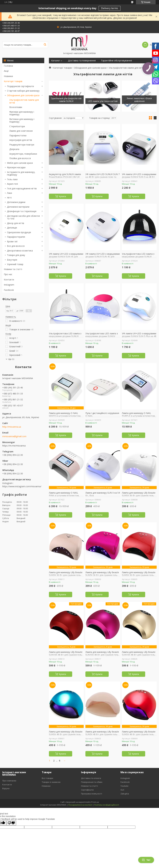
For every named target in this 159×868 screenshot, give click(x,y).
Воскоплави (16, 107)
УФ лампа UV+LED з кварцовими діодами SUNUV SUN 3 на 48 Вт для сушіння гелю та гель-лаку (139, 177)
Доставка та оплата (91, 778)
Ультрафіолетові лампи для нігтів (24, 101)
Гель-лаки (12, 179)
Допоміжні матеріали (18, 207)
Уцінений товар (15, 264)
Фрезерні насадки (16, 167)
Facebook (9, 290)
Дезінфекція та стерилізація (22, 211)
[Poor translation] (11, 823)
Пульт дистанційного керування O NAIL (102, 414)
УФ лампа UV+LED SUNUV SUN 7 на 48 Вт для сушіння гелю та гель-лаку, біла (102, 177)
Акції (6, 71)
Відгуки (6, 788)
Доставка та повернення (82, 60)
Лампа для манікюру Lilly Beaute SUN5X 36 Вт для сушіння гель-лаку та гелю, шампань (66, 575)
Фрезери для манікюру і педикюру (22, 113)
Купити (62, 196)
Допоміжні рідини (16, 202)
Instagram (9, 285)
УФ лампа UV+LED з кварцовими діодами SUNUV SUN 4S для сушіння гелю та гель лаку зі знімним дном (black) (103, 258)
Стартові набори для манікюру (23, 91)
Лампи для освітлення (21, 131)
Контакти (9, 280)
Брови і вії (12, 241)
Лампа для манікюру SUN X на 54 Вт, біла (103, 494)
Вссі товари (47, 778)
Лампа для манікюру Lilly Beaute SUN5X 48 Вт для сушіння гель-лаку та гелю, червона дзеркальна (139, 736)
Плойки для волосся (20, 158)
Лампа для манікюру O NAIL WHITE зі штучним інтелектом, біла (65, 416)
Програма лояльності (92, 794)
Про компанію (9, 781)
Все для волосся (16, 246)
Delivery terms (110, 8)
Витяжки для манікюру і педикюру (22, 120)
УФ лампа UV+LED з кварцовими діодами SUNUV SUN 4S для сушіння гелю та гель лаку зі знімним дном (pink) (66, 258)
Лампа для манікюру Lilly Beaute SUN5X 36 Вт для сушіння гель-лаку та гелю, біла (139, 496)
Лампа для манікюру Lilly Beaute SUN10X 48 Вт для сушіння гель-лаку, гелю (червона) (66, 655)
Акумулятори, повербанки (23, 154)
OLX (122, 790)
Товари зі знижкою (51, 782)
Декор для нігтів (16, 223)
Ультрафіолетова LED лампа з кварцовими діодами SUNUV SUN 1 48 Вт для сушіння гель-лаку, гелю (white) (65, 338)
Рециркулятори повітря (22, 145)
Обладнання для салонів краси (23, 95)
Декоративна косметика (20, 251)
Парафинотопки (18, 135)
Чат (146, 860)
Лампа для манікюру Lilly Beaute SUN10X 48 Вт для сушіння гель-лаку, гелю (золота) (139, 655)
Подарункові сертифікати (20, 86)
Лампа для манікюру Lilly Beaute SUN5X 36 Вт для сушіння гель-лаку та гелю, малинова (102, 575)
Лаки (9, 193)
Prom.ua (95, 802)
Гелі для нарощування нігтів (22, 188)
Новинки (8, 76)
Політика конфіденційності (107, 805)
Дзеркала (14, 149)
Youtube (124, 786)
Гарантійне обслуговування (116, 60)
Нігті (9, 198)
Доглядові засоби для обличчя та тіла (23, 217)
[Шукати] (45, 45)
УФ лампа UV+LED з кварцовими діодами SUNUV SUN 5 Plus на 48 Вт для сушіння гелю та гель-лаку (139, 338)
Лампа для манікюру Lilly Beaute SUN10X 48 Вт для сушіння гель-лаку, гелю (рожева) (102, 655)
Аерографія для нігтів (21, 140)
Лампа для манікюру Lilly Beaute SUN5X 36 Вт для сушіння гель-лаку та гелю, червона (139, 575)
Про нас (8, 274)
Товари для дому (16, 255)
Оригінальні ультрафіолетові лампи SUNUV (66, 100)
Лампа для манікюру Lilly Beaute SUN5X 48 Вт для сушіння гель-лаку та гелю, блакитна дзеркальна (66, 736)
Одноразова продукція (19, 232)
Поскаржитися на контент (80, 805)
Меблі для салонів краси (20, 163)
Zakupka (125, 794)
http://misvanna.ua (12, 427)
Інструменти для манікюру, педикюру (21, 173)
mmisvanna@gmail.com (14, 436)
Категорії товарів (13, 81)
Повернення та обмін (92, 782)
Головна (8, 66)
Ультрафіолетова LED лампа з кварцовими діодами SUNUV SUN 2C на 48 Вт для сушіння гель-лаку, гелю (102, 338)
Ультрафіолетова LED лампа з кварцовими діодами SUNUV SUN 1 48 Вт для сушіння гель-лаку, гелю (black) (138, 258)
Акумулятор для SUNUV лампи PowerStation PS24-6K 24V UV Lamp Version (65, 177)
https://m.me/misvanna (14, 446)
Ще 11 (11, 359)
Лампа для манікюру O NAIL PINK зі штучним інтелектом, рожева (64, 496)
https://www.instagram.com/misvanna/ (22, 486)
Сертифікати (87, 790)
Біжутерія (12, 260)
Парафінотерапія (16, 237)
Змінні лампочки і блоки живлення (139, 100)
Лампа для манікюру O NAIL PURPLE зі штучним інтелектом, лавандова (139, 416)
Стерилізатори (17, 126)
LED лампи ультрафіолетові (103, 101)
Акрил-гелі (12, 184)
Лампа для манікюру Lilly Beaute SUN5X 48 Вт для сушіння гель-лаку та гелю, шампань (102, 734)
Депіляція (12, 228)
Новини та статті (13, 269)
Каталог (56, 60)
